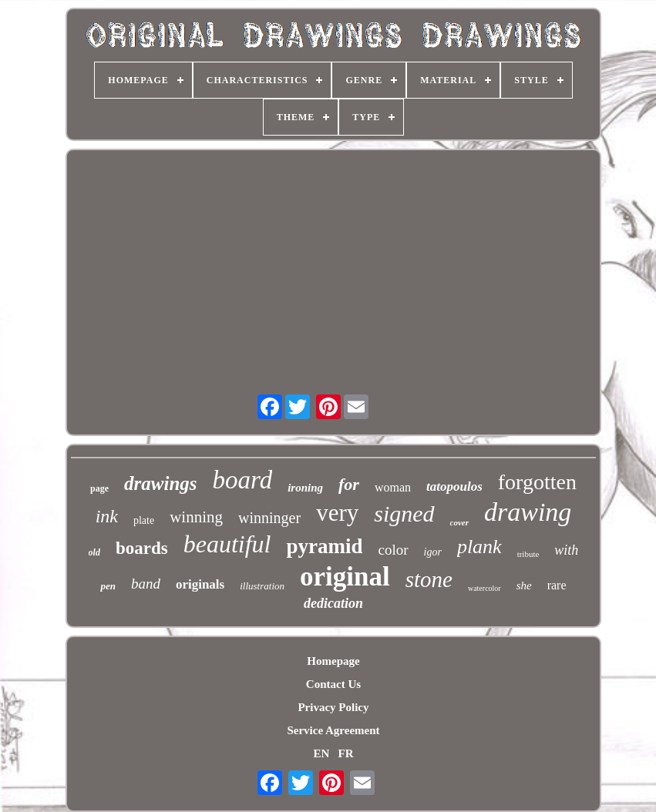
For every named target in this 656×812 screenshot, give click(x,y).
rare (557, 585)
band (146, 584)
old (94, 552)
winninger (269, 518)
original (345, 577)
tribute (528, 554)
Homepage (333, 661)
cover (459, 522)
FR (346, 753)
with (566, 550)
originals (200, 584)
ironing (305, 488)
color (393, 550)
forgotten (537, 482)
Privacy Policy (333, 707)
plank (479, 547)
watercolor (484, 588)
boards (142, 548)
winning (196, 517)
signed (404, 513)
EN (321, 753)
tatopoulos (454, 487)
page (99, 488)
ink (107, 516)
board (243, 480)
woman (393, 487)
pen (108, 586)
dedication (333, 603)
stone (429, 579)
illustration (262, 586)
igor (433, 552)
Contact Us (333, 684)
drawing (528, 512)
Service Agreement (333, 730)
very (337, 513)
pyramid (324, 546)
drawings (160, 483)
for (349, 484)
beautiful (227, 544)
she (524, 586)
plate (144, 520)
